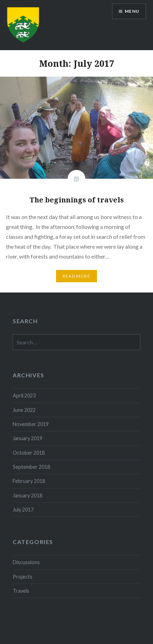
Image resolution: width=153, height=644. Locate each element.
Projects (23, 577)
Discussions (26, 562)
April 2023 (24, 395)
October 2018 (29, 453)
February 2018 (29, 481)
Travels (21, 591)
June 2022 (24, 410)
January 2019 (27, 438)
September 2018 (31, 467)
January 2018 (27, 495)
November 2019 (31, 424)
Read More (76, 276)
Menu (132, 11)
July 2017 (23, 510)
